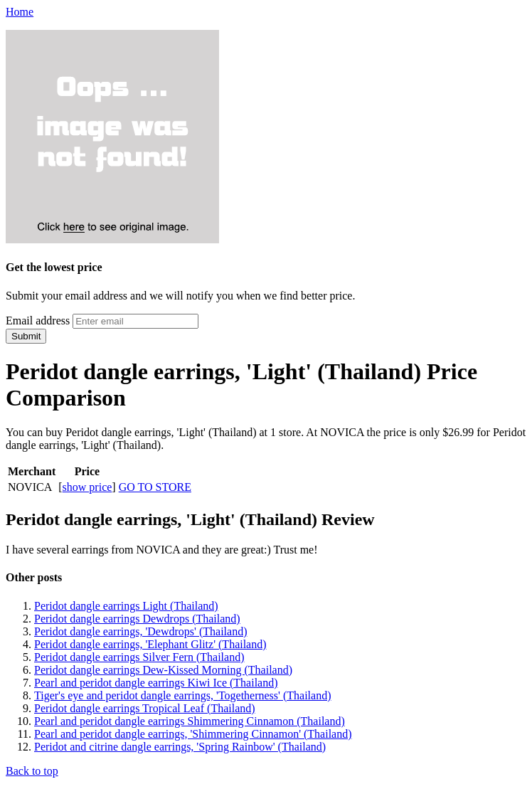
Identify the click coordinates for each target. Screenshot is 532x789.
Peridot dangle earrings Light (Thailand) (126, 606)
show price (87, 487)
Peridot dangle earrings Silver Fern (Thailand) (139, 657)
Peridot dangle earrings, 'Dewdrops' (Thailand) (140, 631)
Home (20, 12)
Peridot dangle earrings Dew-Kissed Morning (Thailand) (163, 670)
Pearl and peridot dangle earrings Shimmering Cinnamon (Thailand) (190, 721)
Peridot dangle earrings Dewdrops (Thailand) (137, 619)
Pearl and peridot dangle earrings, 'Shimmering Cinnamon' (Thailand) (193, 734)
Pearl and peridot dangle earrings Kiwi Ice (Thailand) (156, 683)
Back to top (32, 771)
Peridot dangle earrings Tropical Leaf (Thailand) (145, 708)
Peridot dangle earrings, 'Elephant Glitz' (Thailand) (150, 644)
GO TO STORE (155, 487)
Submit (26, 336)
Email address (38, 321)
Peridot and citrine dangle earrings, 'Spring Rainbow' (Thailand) (180, 747)
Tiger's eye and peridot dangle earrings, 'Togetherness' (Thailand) (182, 695)
